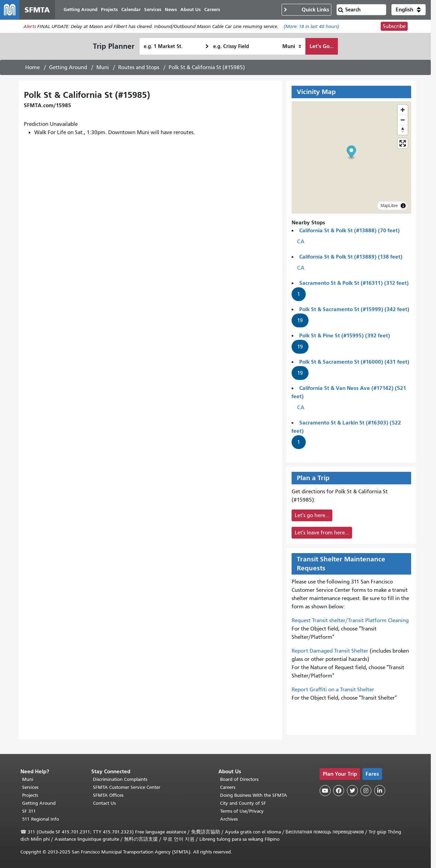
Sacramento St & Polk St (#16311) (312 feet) (354, 283)
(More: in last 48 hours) (311, 26)
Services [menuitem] (153, 10)
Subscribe (394, 26)
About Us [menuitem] (191, 10)
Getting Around (68, 67)
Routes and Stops (139, 67)
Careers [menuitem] (212, 10)
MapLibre (389, 206)
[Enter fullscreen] (403, 143)
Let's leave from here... (322, 533)
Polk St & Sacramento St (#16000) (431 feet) (354, 362)
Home (32, 67)
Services (30, 787)
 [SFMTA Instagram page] (366, 791)
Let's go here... (312, 515)
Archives (229, 819)
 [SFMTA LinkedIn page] (380, 791)
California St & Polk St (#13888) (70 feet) (349, 230)
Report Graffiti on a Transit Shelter (333, 690)
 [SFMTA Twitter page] (352, 791)
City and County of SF (243, 803)
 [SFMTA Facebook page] (339, 791)
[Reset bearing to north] (403, 130)
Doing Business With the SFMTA (254, 795)
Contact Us (104, 803)
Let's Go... (322, 46)
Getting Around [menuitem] (80, 10)
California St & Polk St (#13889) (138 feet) (351, 257)
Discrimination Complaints (120, 779)
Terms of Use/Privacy (242, 811)
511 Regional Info (41, 819)
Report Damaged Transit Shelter (330, 651)
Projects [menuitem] (109, 10)
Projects (30, 795)
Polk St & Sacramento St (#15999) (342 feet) (354, 309)
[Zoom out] (403, 120)
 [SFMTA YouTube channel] (325, 791)
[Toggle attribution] (403, 206)
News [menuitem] (171, 10)
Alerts (30, 26)
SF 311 (29, 811)
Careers (228, 787)
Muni (103, 67)
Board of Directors (239, 779)
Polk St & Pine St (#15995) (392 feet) (345, 335)
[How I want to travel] (292, 46)
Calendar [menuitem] (131, 10)
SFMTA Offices (108, 795)
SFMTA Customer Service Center (127, 787)
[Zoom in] (403, 110)
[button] (409, 10)
